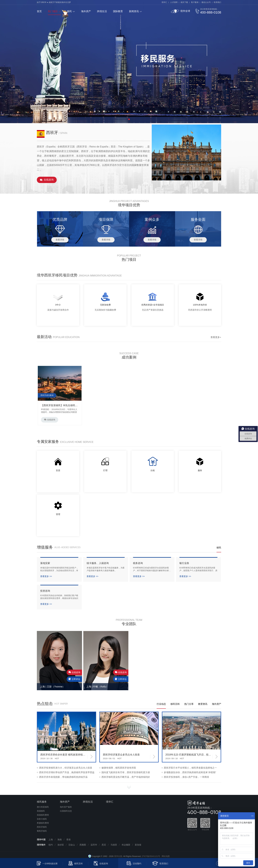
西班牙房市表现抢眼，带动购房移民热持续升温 (63, 777)
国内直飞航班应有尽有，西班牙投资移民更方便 (126, 772)
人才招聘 (174, 2)
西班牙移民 (42, 827)
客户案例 (195, 2)
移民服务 (42, 802)
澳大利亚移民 (43, 807)
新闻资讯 (134, 11)
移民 (69, 11)
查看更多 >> (46, 576)
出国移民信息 (66, 811)
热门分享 (189, 704)
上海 (51, 840)
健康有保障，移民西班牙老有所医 (119, 768)
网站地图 (165, 856)
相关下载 (184, 2)
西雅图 (83, 845)
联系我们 (217, 2)
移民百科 (175, 704)
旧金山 (72, 845)
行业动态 (161, 704)
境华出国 (118, 856)
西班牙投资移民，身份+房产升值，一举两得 (186, 777)
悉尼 (104, 845)
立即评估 (74, 679)
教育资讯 (203, 704)
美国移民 (41, 811)
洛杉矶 (61, 845)
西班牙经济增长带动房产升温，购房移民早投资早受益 (67, 772)
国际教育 (118, 11)
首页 (39, 11)
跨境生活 (102, 11)
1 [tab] (129, 119)
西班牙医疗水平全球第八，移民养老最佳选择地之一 (190, 768)
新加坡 (138, 845)
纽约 (51, 845)
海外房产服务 (66, 807)
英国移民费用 (43, 815)
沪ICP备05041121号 (151, 856)
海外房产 (86, 11)
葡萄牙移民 (42, 831)
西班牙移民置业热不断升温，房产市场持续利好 (126, 777)
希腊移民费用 (43, 823)
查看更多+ (216, 337)
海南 (60, 840)
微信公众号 (206, 2)
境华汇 (164, 2)
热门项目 (53, 11)
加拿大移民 (42, 819)
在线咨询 (49, 180)
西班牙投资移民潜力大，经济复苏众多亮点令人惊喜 (66, 768)
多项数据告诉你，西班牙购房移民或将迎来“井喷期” (190, 772)
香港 (68, 840)
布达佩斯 (126, 845)
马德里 (114, 845)
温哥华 (94, 845)
